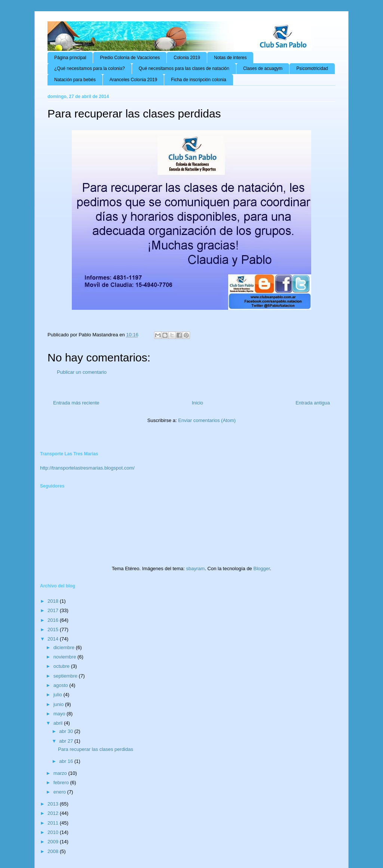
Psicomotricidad (312, 68)
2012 (54, 813)
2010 (54, 832)
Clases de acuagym (263, 68)
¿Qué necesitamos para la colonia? (90, 68)
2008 (54, 851)
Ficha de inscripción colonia (198, 80)
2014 (54, 639)
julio (59, 695)
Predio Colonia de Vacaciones (130, 58)
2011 (54, 823)
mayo (60, 714)
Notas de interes (230, 58)
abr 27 (67, 741)
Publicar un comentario (82, 372)
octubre (62, 666)
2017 (54, 610)
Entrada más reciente (76, 403)
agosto (62, 685)
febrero (62, 783)
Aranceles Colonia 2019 (133, 80)
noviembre (65, 657)
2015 (54, 629)
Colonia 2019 (187, 58)
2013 (54, 804)
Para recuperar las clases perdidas (96, 749)
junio (59, 704)
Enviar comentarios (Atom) (207, 420)
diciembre (65, 647)
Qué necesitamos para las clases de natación (184, 68)
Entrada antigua (313, 403)
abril (59, 723)
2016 (54, 620)
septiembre (66, 676)
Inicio (197, 403)
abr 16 (67, 761)
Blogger (261, 569)
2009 (54, 842)
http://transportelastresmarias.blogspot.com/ (87, 468)
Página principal (70, 58)
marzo (61, 773)
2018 (54, 601)
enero (60, 792)
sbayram (196, 569)
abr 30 (67, 731)
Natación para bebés (75, 80)
